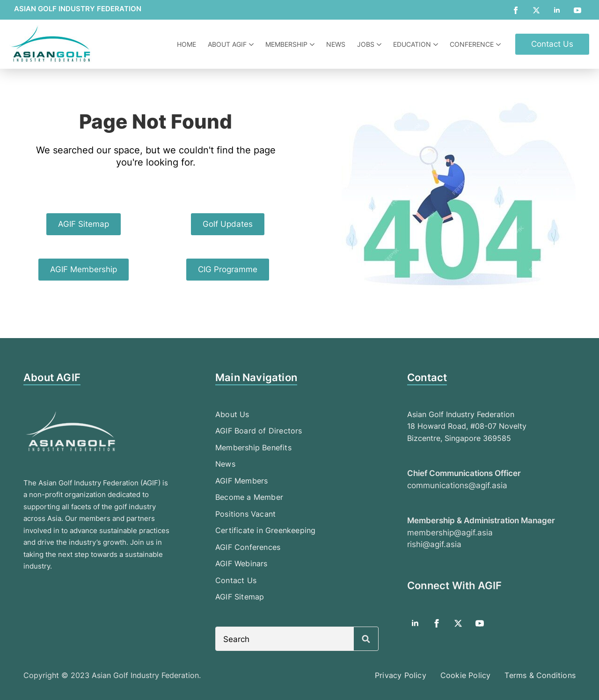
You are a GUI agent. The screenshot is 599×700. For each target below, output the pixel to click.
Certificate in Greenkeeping (265, 530)
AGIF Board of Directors (259, 431)
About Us (232, 414)
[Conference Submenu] (500, 44)
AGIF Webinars (241, 563)
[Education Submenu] (437, 44)
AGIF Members (241, 481)
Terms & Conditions (540, 675)
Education (412, 44)
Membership (286, 44)
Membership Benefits (253, 447)
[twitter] (536, 10)
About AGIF (227, 44)
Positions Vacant (245, 514)
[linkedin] (557, 10)
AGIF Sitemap (240, 597)
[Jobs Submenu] (380, 44)
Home (186, 44)
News (336, 44)
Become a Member (249, 497)
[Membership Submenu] (313, 44)
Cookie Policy (466, 675)
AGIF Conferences (248, 547)
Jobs (366, 44)
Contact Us (236, 580)
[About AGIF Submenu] (252, 44)
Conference (472, 44)
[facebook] (516, 10)
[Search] (366, 639)
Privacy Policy (401, 675)
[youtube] (577, 10)
